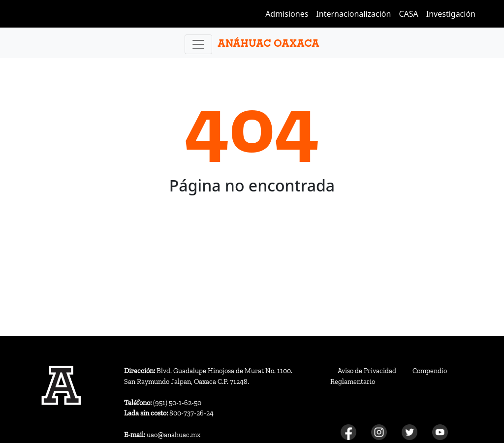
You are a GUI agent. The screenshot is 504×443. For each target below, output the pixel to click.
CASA (408, 14)
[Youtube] (440, 432)
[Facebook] (348, 432)
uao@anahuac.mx (162, 435)
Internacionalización (353, 14)
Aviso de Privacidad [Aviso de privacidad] (367, 371)
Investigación (451, 14)
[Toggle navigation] (198, 44)
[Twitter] (409, 432)
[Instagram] (379, 432)
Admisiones (287, 14)
